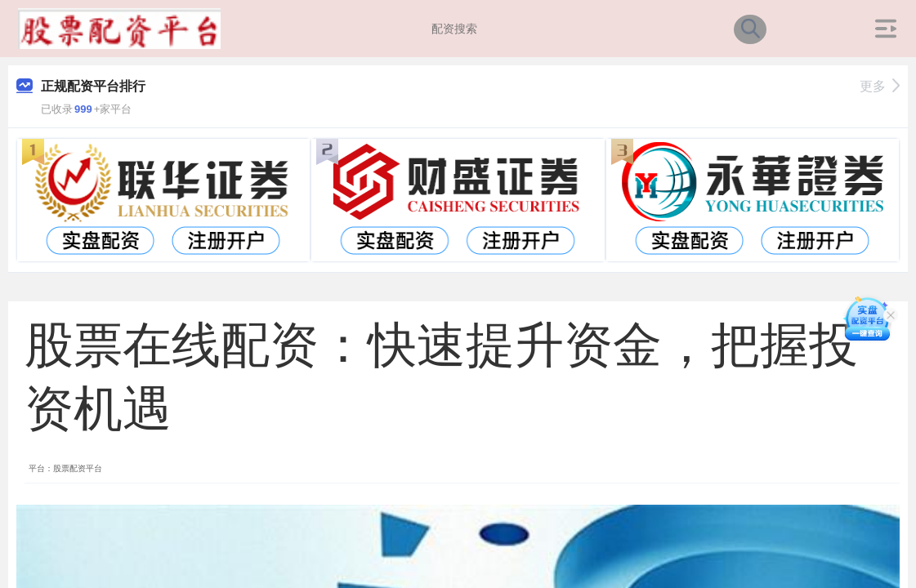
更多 (880, 86)
